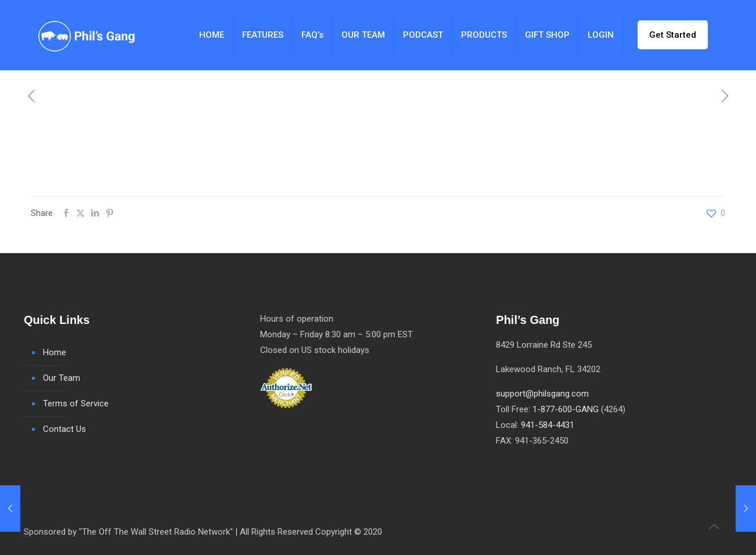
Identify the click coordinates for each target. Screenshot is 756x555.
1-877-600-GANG (566, 409)
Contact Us (64, 429)
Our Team (62, 378)
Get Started (673, 35)
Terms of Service (76, 403)
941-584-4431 (548, 425)
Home (55, 352)
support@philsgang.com (542, 394)
